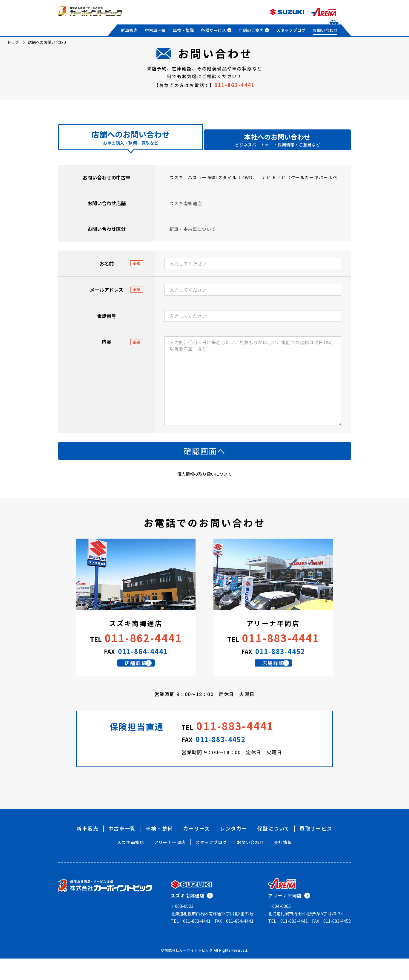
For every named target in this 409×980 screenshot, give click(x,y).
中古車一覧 (155, 30)
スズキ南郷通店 (192, 917)
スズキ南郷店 (131, 864)
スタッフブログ (291, 30)
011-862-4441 (235, 85)
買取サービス (316, 850)
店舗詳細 (144, 681)
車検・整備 (183, 30)
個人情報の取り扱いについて (204, 486)
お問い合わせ (325, 30)
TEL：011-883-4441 (288, 942)
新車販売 (129, 30)
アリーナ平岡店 (170, 864)
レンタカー (233, 850)
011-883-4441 (281, 650)
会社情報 (283, 864)
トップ (13, 42)
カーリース (197, 850)
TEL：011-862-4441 (191, 942)
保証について (273, 850)
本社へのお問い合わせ (277, 140)
